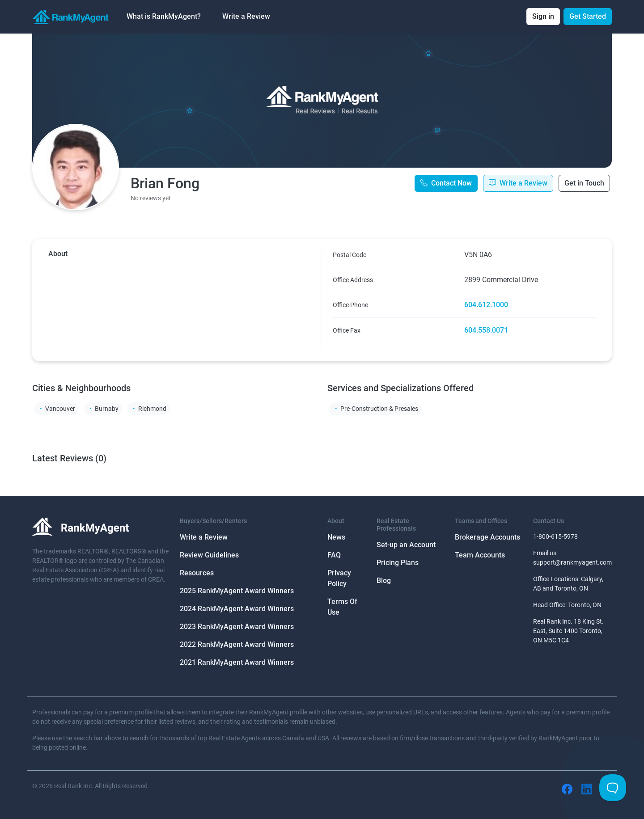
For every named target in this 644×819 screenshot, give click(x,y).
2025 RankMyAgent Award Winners (237, 591)
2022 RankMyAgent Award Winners (237, 644)
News (336, 537)
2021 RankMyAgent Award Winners (237, 662)
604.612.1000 (486, 305)
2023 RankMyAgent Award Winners (237, 627)
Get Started (588, 16)
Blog (384, 580)
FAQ (334, 555)
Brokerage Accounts (487, 537)
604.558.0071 (486, 330)
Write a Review (246, 16)
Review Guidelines (209, 555)
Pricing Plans (398, 563)
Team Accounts (480, 555)
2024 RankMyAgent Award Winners (237, 609)
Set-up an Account (406, 545)
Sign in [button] (543, 16)
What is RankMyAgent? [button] (164, 16)
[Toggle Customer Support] (613, 788)
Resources (197, 573)
